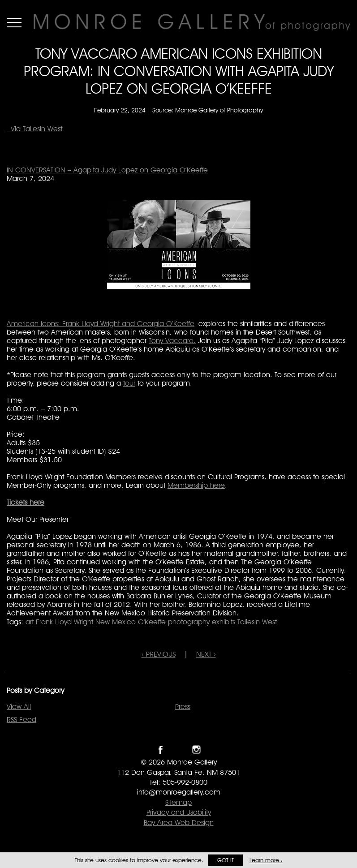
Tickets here (26, 502)
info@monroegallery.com (179, 792)
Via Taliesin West (34, 129)
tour (129, 383)
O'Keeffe (152, 622)
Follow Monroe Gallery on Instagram (196, 750)
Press (183, 707)
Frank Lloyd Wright (65, 622)
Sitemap (178, 802)
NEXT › (206, 654)
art (30, 622)
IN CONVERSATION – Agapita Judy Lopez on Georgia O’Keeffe (107, 170)
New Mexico (116, 622)
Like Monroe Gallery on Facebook (161, 750)
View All (19, 707)
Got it (226, 860)
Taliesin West (257, 622)
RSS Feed (22, 720)
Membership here (196, 485)
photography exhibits (202, 622)
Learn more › (266, 860)
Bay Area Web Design (179, 823)
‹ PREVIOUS (159, 654)
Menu (14, 22)
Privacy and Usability (179, 812)
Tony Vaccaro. (172, 341)
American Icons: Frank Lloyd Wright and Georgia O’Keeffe (101, 324)
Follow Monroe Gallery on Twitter (178, 750)
